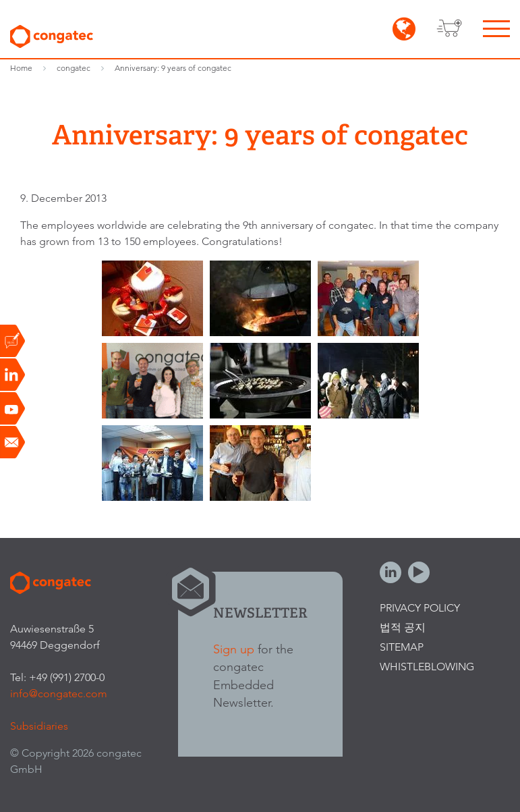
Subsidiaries (39, 726)
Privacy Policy (420, 608)
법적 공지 (403, 627)
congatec (74, 68)
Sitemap (402, 647)
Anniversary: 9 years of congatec (173, 68)
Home (21, 68)
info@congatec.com (59, 694)
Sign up (234, 649)
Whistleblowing (427, 667)
